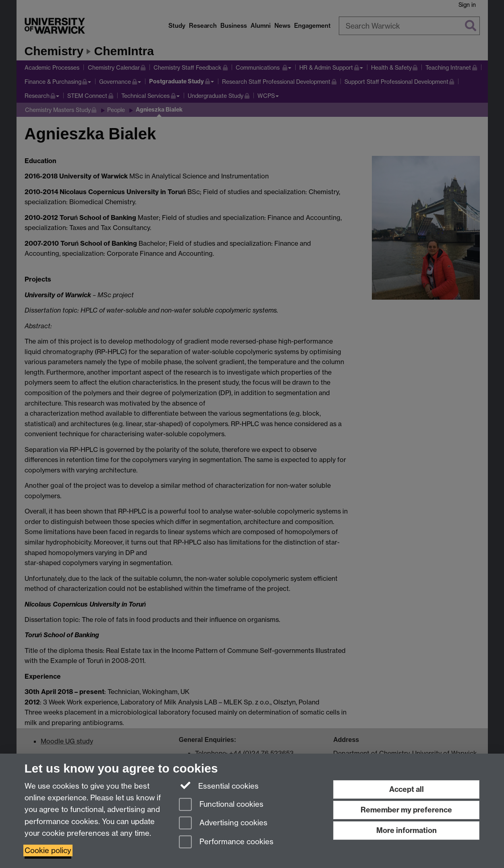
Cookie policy (48, 850)
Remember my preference (406, 810)
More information (407, 830)
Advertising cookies (223, 823)
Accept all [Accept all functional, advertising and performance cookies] (407, 789)
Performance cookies (226, 842)
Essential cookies (219, 785)
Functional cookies (221, 805)
